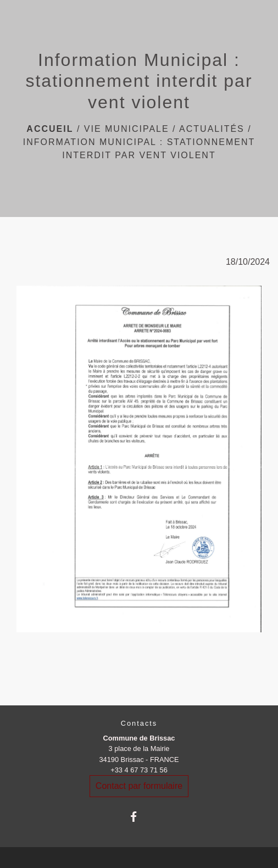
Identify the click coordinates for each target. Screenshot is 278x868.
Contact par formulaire (139, 786)
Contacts (139, 723)
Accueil (50, 129)
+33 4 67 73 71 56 (139, 770)
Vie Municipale (127, 129)
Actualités (212, 129)
